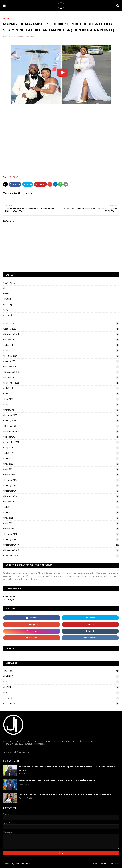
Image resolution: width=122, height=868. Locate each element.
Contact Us (114, 864)
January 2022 (62, 485)
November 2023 (62, 372)
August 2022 (62, 448)
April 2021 (62, 523)
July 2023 (62, 388)
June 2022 (62, 458)
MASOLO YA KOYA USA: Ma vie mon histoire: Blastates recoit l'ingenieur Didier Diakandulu (65, 794)
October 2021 (62, 502)
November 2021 (62, 496)
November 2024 (62, 334)
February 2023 (62, 415)
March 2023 (62, 410)
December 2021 (62, 491)
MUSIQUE (9, 299)
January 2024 (62, 361)
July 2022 (62, 453)
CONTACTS (10, 283)
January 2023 (62, 421)
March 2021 (62, 529)
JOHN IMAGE (11, 37)
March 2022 (62, 475)
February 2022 (62, 480)
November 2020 (62, 550)
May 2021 (62, 518)
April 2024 (62, 350)
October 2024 (62, 340)
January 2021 (62, 539)
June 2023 (62, 394)
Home (95, 864)
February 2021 (62, 534)
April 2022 (62, 469)
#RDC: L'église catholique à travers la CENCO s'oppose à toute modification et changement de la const (68, 768)
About (103, 864)
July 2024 (62, 345)
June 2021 (62, 512)
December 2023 (62, 367)
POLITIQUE (13, 177)
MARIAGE (9, 294)
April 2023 (62, 404)
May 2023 (62, 399)
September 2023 (62, 383)
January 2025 (62, 329)
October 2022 (62, 437)
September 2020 (62, 556)
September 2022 (62, 442)
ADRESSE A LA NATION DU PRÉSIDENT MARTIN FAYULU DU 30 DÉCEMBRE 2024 (58, 780)
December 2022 (62, 426)
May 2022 (62, 464)
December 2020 (62, 545)
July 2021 (62, 507)
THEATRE (9, 315)
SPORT (7, 310)
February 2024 (62, 356)
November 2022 (62, 431)
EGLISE (8, 288)
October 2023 (62, 377)
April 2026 (62, 323)
